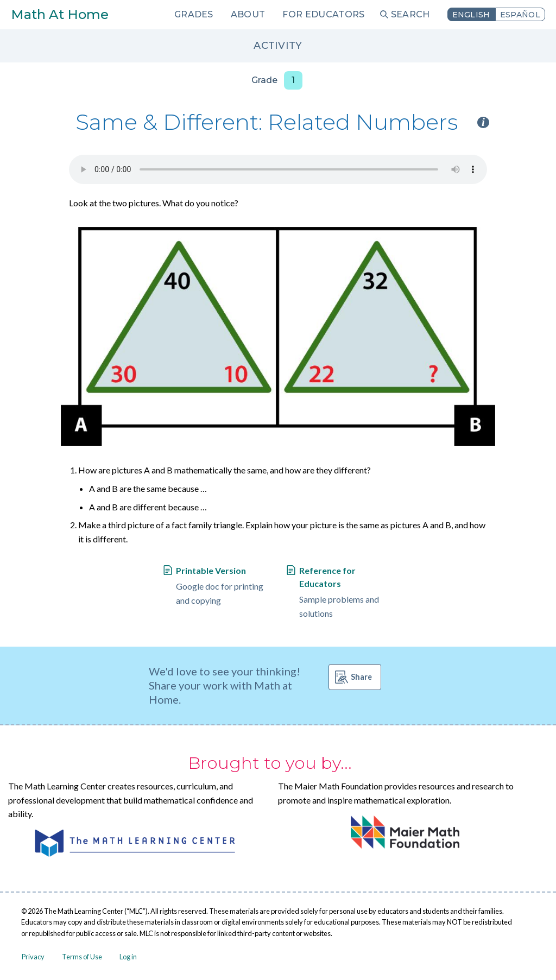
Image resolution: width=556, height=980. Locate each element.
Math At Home (60, 14)
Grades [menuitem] (194, 14)
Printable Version (211, 570)
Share (361, 677)
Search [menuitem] (410, 14)
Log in (128, 957)
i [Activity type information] (483, 122)
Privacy (33, 957)
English (471, 15)
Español (520, 15)
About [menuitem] (248, 14)
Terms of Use (82, 957)
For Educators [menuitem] (323, 14)
